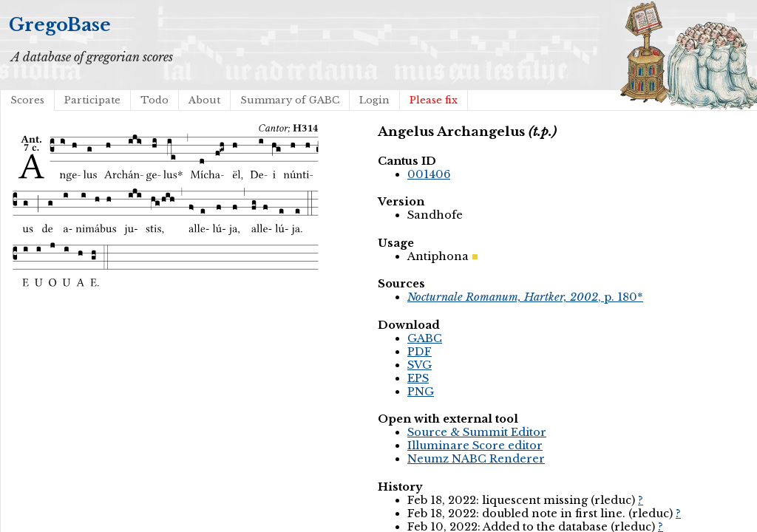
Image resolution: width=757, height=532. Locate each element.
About (204, 100)
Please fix (434, 100)
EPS (418, 378)
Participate (92, 100)
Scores (27, 100)
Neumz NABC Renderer (476, 459)
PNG (421, 392)
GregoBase (60, 25)
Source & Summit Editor (477, 432)
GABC (425, 338)
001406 (429, 174)
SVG (420, 365)
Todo (155, 100)
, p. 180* (525, 297)
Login (374, 100)
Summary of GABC (290, 100)
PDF (420, 352)
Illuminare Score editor (475, 446)
